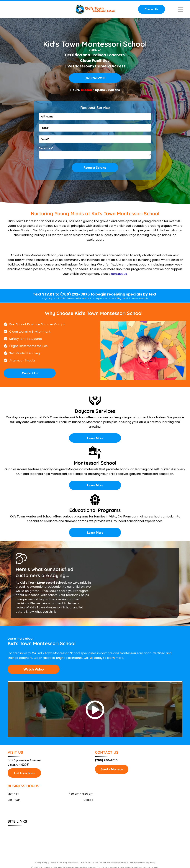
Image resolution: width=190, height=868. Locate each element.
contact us (119, 274)
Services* (46, 148)
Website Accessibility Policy (143, 862)
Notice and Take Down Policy (114, 862)
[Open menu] (181, 9)
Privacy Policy (41, 862)
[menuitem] (15, 830)
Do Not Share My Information (65, 862)
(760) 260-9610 (106, 760)
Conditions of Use (90, 862)
